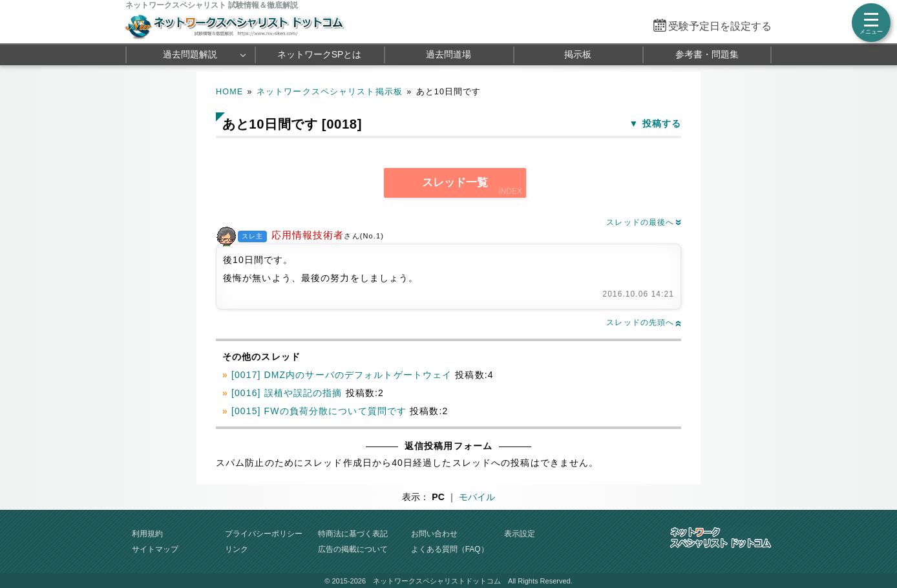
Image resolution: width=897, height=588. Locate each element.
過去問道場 (448, 54)
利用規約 (147, 534)
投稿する (662, 123)
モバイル (477, 497)
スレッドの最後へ (644, 222)
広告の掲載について (353, 549)
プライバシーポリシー (264, 534)
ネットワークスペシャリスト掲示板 (330, 92)
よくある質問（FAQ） (450, 549)
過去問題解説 (190, 54)
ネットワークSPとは (320, 54)
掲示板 (578, 54)
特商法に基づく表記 (353, 534)
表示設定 (520, 534)
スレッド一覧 (455, 183)
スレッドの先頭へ (644, 322)
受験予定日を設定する (720, 26)
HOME (229, 92)
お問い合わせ (434, 534)
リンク (237, 549)
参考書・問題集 (707, 54)
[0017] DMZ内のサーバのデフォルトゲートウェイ (342, 375)
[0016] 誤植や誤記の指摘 (287, 393)
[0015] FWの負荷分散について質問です (319, 411)
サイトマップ (155, 549)
